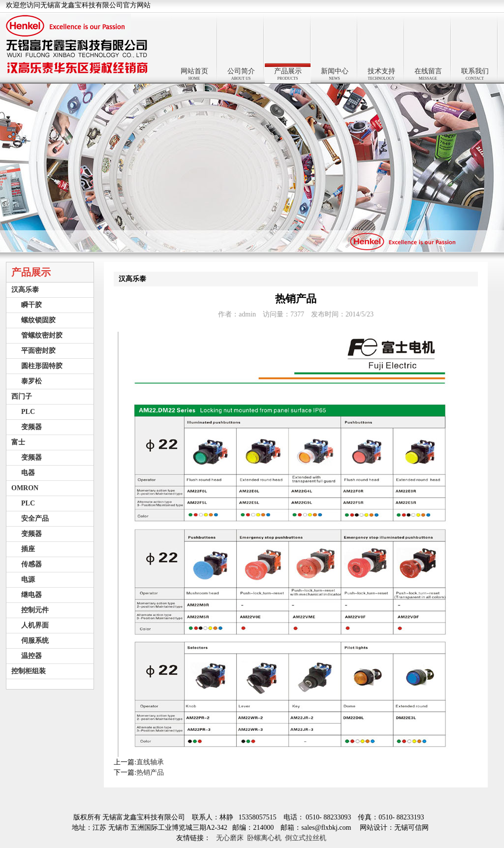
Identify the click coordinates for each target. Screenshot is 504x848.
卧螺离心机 (264, 838)
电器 (28, 473)
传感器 (31, 564)
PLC (28, 412)
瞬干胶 (31, 305)
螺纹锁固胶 (38, 320)
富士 (18, 442)
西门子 (22, 396)
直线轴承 (150, 762)
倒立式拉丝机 (306, 838)
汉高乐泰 (25, 290)
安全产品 (35, 518)
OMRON (25, 488)
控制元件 (35, 610)
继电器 (31, 595)
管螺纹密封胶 (42, 335)
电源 (28, 580)
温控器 (31, 656)
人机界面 (35, 625)
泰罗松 (31, 381)
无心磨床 (230, 838)
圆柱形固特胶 (42, 366)
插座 (28, 549)
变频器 (31, 427)
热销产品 (150, 772)
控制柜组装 (29, 671)
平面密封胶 (38, 351)
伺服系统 (35, 641)
